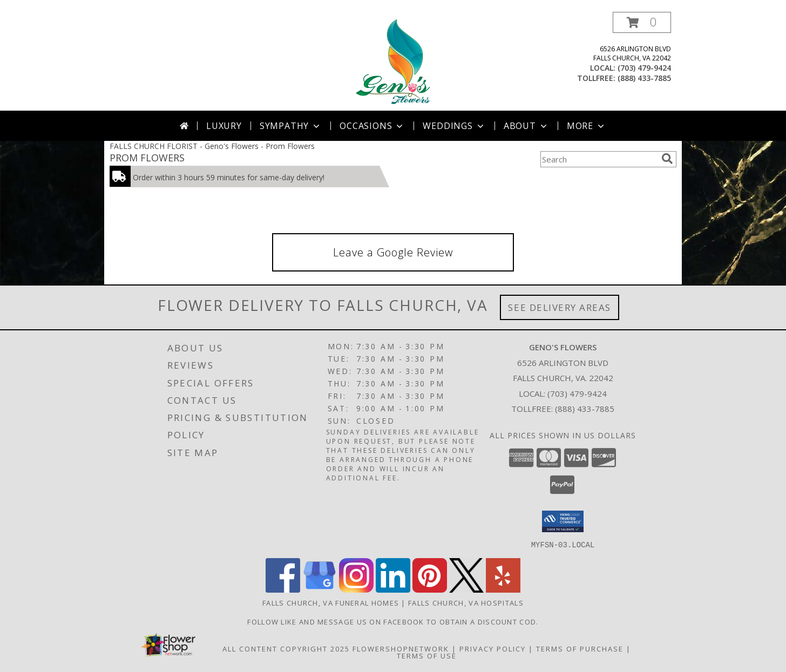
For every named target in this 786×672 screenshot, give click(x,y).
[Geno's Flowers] (393, 61)
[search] (667, 159)
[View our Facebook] (283, 589)
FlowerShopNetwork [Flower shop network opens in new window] (401, 648)
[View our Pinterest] (430, 589)
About (526, 126)
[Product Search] (599, 159)
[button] (642, 22)
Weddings (454, 126)
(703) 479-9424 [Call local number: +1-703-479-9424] (644, 68)
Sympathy (291, 126)
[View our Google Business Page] (320, 589)
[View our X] (466, 589)
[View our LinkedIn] (393, 589)
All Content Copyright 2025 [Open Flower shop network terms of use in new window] (286, 648)
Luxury (224, 126)
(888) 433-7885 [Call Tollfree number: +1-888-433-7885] (585, 409)
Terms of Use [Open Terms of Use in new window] (427, 655)
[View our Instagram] (356, 589)
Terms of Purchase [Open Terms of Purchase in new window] (580, 648)
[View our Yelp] (503, 589)
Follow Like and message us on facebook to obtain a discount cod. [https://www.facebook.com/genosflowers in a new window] (393, 621)
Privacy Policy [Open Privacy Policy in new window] (493, 648)
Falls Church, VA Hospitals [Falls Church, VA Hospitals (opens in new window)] (466, 602)
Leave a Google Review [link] (393, 252)
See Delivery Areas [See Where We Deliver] (560, 307)
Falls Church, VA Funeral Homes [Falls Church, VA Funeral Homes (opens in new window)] (331, 602)
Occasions (372, 126)
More (587, 126)
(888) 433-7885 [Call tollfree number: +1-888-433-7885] (644, 78)
